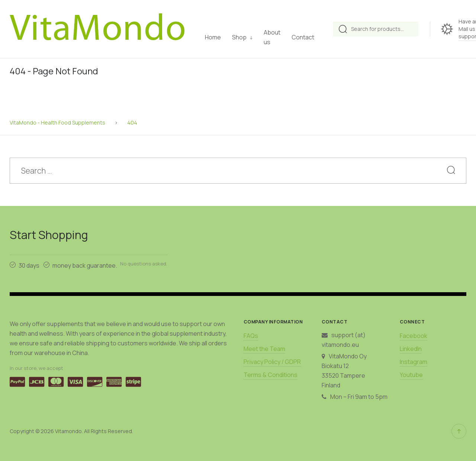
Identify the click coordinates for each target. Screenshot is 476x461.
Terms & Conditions (271, 375)
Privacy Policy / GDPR (272, 362)
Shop (239, 37)
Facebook (414, 336)
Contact (303, 37)
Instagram (414, 362)
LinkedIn (411, 349)
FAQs (251, 336)
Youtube (411, 375)
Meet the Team (264, 349)
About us (272, 37)
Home (213, 37)
